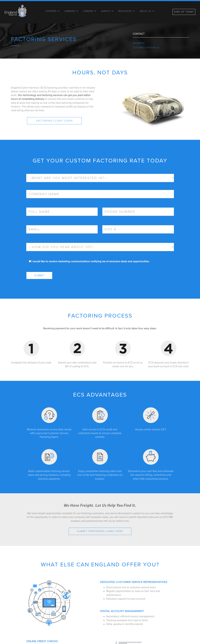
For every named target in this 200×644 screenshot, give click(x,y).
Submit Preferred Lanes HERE (100, 531)
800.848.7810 (139, 43)
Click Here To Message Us (146, 48)
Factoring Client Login (54, 121)
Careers (88, 11)
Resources (125, 11)
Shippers (51, 11)
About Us (145, 11)
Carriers (70, 11)
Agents (106, 11)
